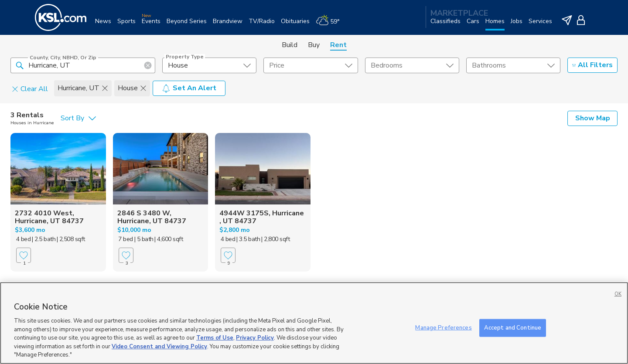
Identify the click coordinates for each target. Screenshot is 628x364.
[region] (314, 323)
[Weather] (331, 25)
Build (290, 45)
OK (618, 294)
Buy (314, 45)
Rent (338, 45)
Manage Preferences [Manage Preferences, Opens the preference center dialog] (443, 327)
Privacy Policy (255, 338)
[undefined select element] (209, 65)
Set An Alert (189, 88)
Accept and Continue (513, 327)
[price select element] (311, 65)
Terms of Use (215, 338)
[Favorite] (24, 255)
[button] (20, 65)
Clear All (30, 88)
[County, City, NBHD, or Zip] (83, 65)
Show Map (593, 118)
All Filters (592, 65)
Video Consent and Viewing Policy (159, 347)
